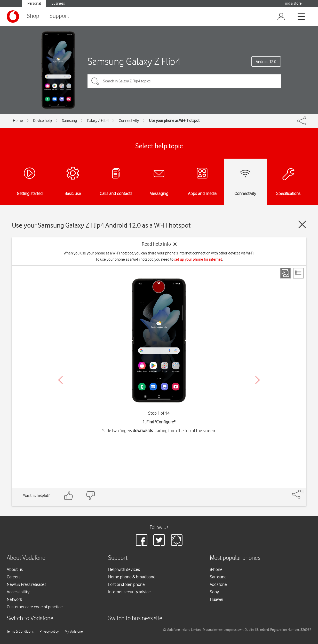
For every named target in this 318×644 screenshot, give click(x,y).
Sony (214, 592)
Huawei (217, 599)
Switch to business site (135, 619)
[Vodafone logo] (13, 17)
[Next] (258, 380)
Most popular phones (235, 558)
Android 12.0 (266, 62)
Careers (14, 577)
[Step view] (285, 273)
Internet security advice (129, 592)
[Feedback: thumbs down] (90, 496)
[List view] (298, 273)
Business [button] (58, 3)
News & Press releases (26, 584)
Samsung (69, 121)
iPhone (216, 569)
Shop (33, 16)
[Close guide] (302, 224)
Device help (42, 121)
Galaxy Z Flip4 (98, 121)
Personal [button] (34, 3)
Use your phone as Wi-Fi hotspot (174, 121)
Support (59, 16)
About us (15, 569)
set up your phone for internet (198, 259)
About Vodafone (26, 558)
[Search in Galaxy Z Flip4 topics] (184, 81)
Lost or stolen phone (126, 584)
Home (18, 121)
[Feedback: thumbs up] (69, 496)
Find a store (292, 3)
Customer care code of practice (35, 607)
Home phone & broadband (132, 577)
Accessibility (18, 592)
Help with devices (124, 569)
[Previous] (60, 380)
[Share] (303, 492)
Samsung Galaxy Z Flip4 (134, 61)
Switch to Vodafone (30, 619)
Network (14, 599)
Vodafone (218, 584)
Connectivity (129, 121)
